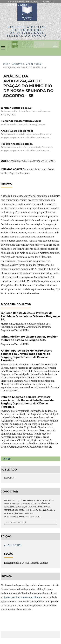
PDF (8, 459)
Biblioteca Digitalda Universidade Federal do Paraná (27, 31)
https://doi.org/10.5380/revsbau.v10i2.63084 (31, 161)
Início (7, 64)
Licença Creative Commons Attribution (22, 597)
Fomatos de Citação (17, 522)
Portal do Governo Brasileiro (23, 2)
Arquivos (18, 64)
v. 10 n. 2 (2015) (34, 64)
